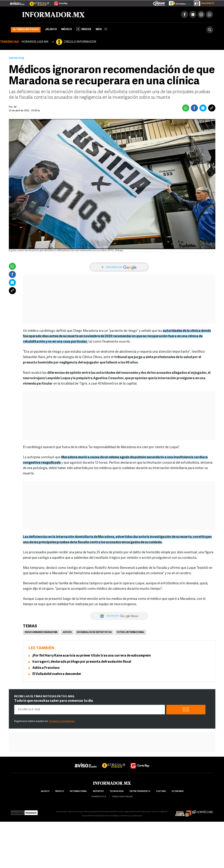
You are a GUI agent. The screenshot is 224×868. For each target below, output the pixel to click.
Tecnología (117, 791)
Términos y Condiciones (62, 721)
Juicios (67, 632)
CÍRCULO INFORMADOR (80, 42)
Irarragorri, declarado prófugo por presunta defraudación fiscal (82, 662)
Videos (84, 29)
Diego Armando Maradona (41, 632)
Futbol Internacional (131, 632)
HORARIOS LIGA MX (35, 42)
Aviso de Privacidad (91, 816)
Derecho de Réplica (110, 816)
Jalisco (51, 29)
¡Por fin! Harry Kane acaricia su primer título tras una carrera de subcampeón (92, 656)
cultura (161, 791)
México (67, 29)
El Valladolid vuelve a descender (57, 674)
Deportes (15, 58)
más (101, 29)
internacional (78, 791)
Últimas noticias (26, 30)
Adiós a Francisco (46, 668)
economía (178, 791)
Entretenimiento (140, 791)
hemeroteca (99, 797)
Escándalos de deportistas (94, 632)
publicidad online (122, 797)
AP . (16, 107)
